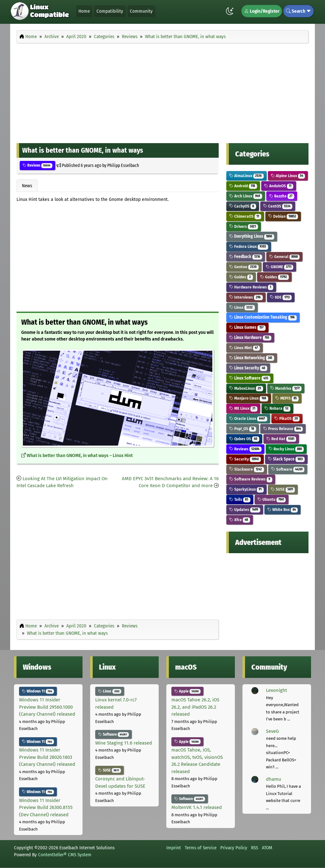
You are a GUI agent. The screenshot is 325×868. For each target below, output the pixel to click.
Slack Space (286, 459)
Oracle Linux (248, 418)
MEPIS (287, 398)
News (27, 186)
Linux (242, 307)
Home (84, 11)
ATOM (267, 848)
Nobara (278, 408)
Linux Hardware (250, 338)
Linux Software (250, 378)
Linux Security (248, 368)
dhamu (274, 779)
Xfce (240, 520)
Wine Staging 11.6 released (124, 743)
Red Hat (281, 439)
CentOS (278, 206)
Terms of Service (201, 848)
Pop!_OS (243, 429)
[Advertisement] (162, 91)
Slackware (247, 469)
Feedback (246, 257)
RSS (255, 848)
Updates (245, 510)
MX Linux (243, 408)
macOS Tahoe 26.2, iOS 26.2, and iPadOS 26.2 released (195, 707)
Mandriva (286, 388)
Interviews (246, 297)
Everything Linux (252, 236)
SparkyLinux (246, 489)
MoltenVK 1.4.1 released (197, 807)
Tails (240, 499)
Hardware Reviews (251, 287)
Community (141, 11)
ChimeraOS (245, 216)
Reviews (37, 165)
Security (245, 459)
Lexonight (276, 690)
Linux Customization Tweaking (263, 317)
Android (243, 186)
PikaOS (287, 418)
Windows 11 (38, 691)
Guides (241, 277)
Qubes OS (244, 439)
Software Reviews (251, 479)
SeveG (272, 731)
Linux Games (247, 327)
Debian (283, 216)
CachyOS (243, 206)
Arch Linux (246, 196)
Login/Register (262, 11)
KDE (281, 297)
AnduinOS (279, 186)
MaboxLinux (246, 388)
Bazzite (282, 196)
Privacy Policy (234, 848)
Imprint (174, 848)
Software (288, 469)
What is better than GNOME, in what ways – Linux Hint (80, 456)
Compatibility (110, 11)
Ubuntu (272, 499)
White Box (283, 510)
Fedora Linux (249, 246)
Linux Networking (252, 358)
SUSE (283, 489)
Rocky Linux (286, 449)
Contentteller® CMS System (65, 855)
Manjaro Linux (249, 398)
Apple (187, 691)
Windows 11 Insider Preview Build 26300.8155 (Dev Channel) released (46, 808)
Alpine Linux (288, 176)
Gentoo (244, 267)
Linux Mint (245, 348)
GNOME (280, 267)
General (285, 257)
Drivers (244, 226)
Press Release (283, 429)
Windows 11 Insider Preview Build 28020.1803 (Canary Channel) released (47, 757)
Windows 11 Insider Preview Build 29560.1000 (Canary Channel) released (47, 707)
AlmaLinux (246, 176)
